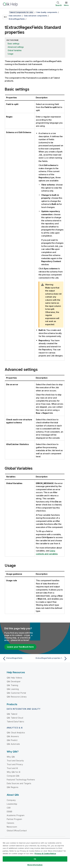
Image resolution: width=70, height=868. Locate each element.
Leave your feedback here (20, 647)
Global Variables (15, 50)
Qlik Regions (13, 787)
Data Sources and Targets (19, 783)
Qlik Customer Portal (16, 693)
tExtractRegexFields (17, 19)
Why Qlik (11, 757)
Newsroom (12, 827)
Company (11, 800)
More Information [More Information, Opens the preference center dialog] (35, 865)
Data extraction (15, 16)
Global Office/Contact (17, 830)
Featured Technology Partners (21, 779)
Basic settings (14, 44)
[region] (35, 853)
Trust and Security (15, 760)
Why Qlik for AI (13, 772)
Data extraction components (36, 16)
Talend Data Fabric (15, 721)
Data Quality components (47, 12)
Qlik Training (12, 685)
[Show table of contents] (5, 12)
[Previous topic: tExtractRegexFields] (18, 658)
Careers (10, 823)
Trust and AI (12, 768)
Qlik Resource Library (17, 697)
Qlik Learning (13, 689)
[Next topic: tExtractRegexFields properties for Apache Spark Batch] (52, 658)
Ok (35, 859)
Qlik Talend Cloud (15, 718)
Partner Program (14, 819)
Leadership (12, 804)
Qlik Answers (13, 736)
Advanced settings (16, 47)
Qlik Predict (12, 740)
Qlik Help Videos (14, 678)
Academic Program (16, 815)
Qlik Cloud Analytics (16, 732)
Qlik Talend (12, 714)
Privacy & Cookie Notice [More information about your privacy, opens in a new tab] (45, 853)
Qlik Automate (13, 744)
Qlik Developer (14, 681)
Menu (66, 5)
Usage (11, 54)
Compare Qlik (13, 776)
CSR (9, 808)
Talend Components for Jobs (21, 12)
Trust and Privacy (15, 764)
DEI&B (9, 811)
